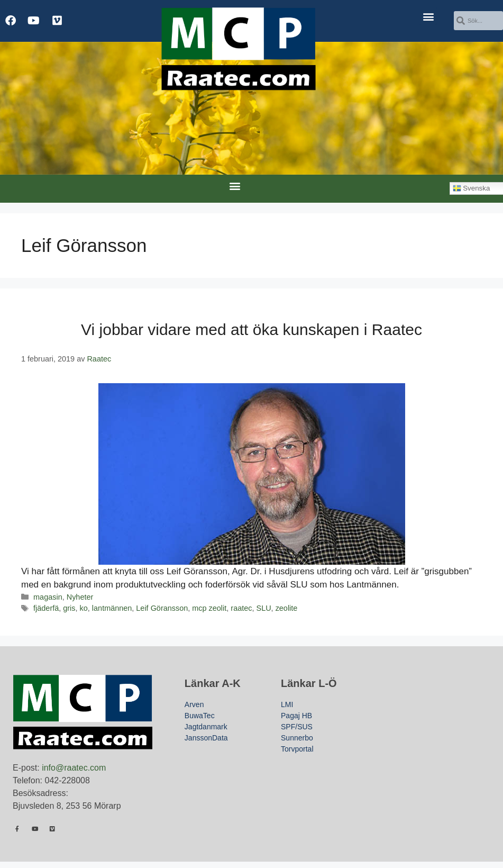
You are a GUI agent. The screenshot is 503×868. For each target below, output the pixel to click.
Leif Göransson (162, 608)
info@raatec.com (74, 768)
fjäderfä (46, 608)
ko (84, 608)
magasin (48, 597)
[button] (428, 16)
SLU (264, 608)
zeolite (287, 608)
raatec (241, 608)
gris (69, 608)
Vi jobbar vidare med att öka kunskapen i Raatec (252, 329)
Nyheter (80, 597)
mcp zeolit (209, 608)
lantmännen (112, 608)
